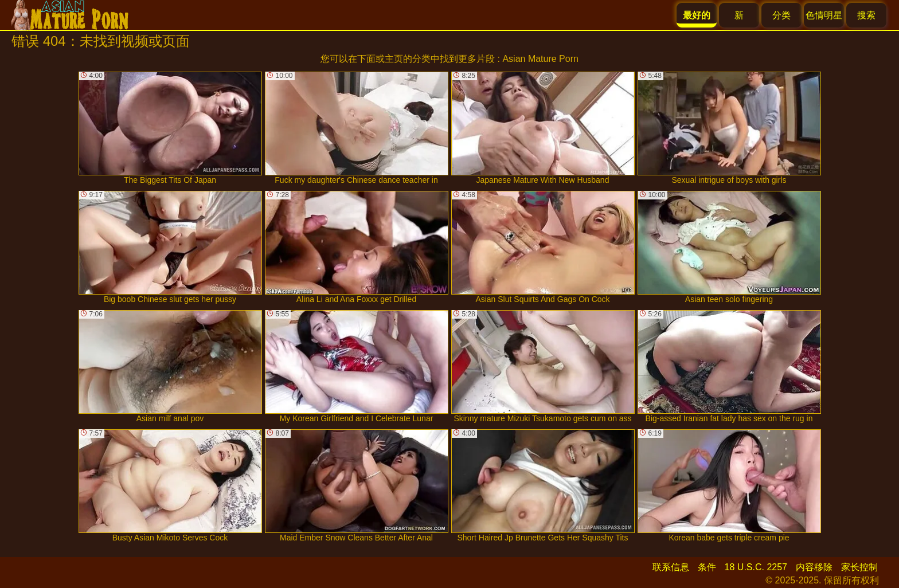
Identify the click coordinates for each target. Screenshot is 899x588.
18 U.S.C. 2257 (756, 567)
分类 (781, 15)
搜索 (866, 15)
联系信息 (671, 567)
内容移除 (814, 567)
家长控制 (859, 567)
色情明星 (824, 15)
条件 (707, 567)
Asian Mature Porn (540, 59)
